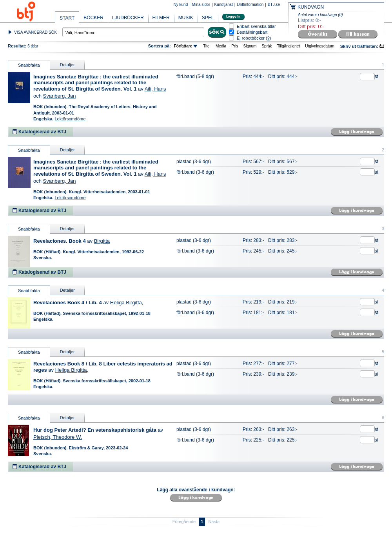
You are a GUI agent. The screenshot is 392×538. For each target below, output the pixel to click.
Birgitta (102, 241)
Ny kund (181, 5)
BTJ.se (274, 5)
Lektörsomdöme (70, 119)
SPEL (208, 18)
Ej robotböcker (251, 38)
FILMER (161, 18)
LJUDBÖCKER (128, 18)
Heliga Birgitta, (127, 303)
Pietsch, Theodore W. (58, 437)
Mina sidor (201, 5)
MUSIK (186, 18)
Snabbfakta (29, 65)
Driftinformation (250, 5)
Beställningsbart (252, 32)
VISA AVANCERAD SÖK (35, 32)
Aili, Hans (155, 89)
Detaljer (67, 65)
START (67, 18)
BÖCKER (93, 18)
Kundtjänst (224, 5)
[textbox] (133, 32)
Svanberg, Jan (60, 96)
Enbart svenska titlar (256, 26)
